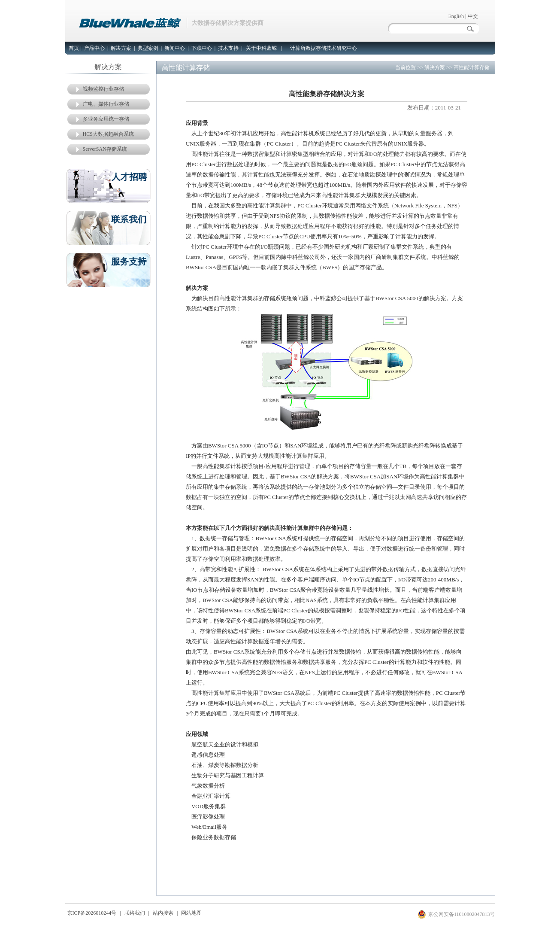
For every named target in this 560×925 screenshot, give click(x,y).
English (456, 16)
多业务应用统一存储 (106, 119)
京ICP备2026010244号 (92, 913)
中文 (473, 16)
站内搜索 (163, 913)
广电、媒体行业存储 (106, 104)
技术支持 (228, 48)
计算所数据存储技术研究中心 (324, 48)
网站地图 (191, 913)
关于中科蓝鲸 (261, 48)
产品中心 (94, 48)
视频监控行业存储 (103, 89)
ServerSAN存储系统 (105, 149)
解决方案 (121, 48)
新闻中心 (175, 48)
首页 (74, 48)
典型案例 (148, 48)
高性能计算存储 (472, 67)
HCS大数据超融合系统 (108, 134)
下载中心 (202, 48)
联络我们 (135, 913)
